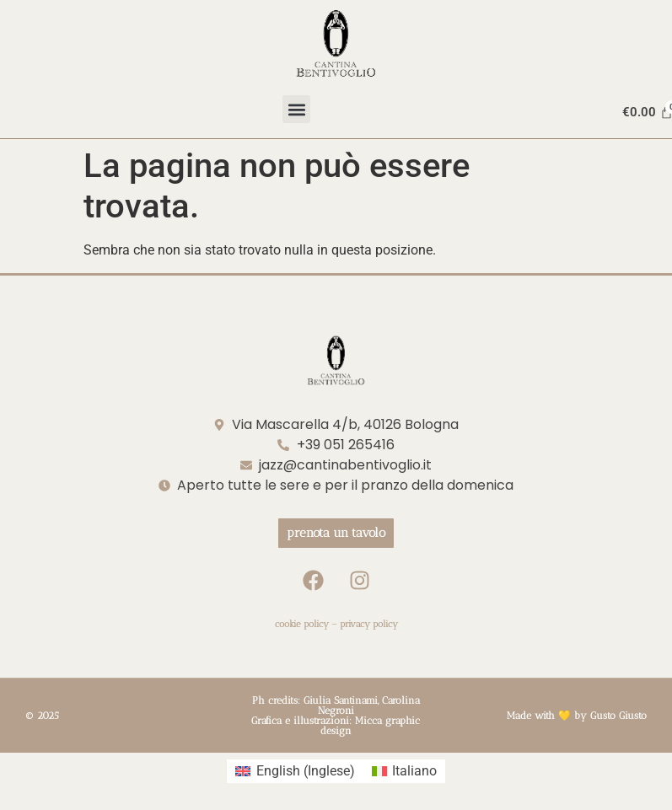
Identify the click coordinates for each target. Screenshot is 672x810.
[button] (296, 109)
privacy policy (369, 624)
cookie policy (302, 624)
